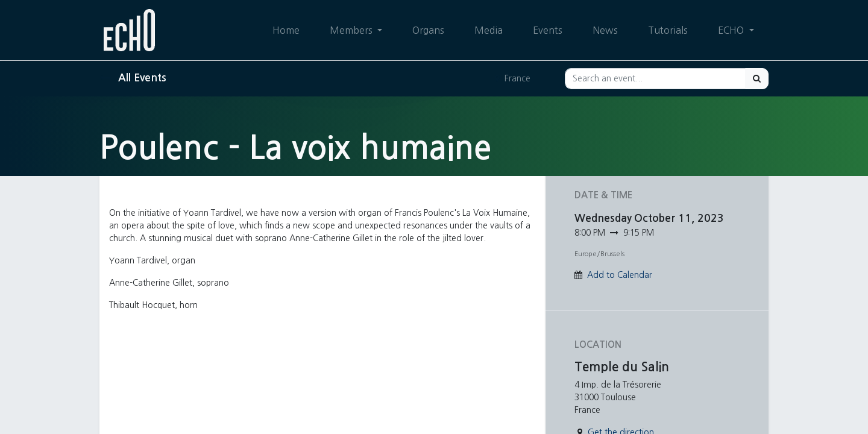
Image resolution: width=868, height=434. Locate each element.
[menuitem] (286, 30)
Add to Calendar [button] (620, 275)
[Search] (757, 79)
